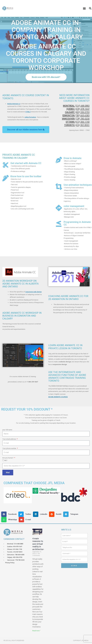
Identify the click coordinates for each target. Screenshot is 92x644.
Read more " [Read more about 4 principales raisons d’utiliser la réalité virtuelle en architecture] (36, 631)
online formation (30, 117)
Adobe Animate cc (14, 104)
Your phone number (10, 448)
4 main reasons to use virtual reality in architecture (39, 544)
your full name (7, 430)
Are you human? (8, 458)
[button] (84, 8)
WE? (6, 460)
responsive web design (34, 292)
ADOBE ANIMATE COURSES (58, 397)
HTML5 (28, 112)
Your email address (9, 439)
